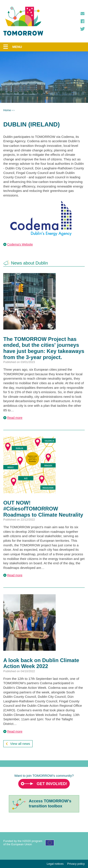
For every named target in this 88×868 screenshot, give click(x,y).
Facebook (82, 21)
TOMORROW (23, 21)
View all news (20, 744)
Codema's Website (20, 244)
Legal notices (55, 864)
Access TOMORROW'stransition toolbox (50, 804)
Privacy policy (76, 864)
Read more (15, 418)
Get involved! (52, 784)
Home (7, 110)
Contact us (82, 14)
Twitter (82, 29)
